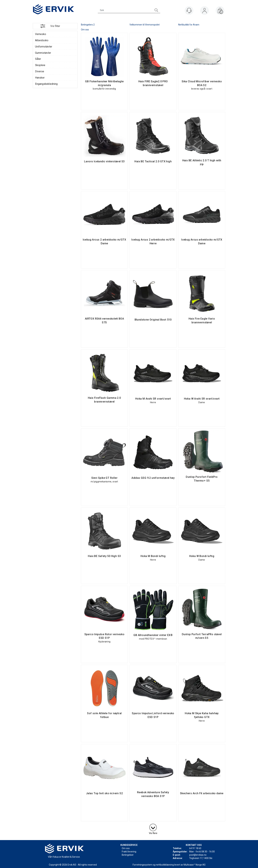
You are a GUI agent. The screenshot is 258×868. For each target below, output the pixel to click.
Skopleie (40, 65)
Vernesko (41, 34)
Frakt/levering (129, 852)
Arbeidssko (42, 40)
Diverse (40, 71)
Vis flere (153, 833)
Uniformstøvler (44, 47)
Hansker (40, 78)
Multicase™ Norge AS (195, 865)
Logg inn (205, 11)
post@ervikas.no (198, 855)
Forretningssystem (142, 865)
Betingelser (128, 855)
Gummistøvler (43, 53)
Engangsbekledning (46, 84)
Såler (38, 59)
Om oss (85, 30)
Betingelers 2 (88, 25)
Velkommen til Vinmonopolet (145, 25)
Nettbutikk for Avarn (189, 25)
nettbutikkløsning (165, 865)
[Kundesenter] (189, 11)
